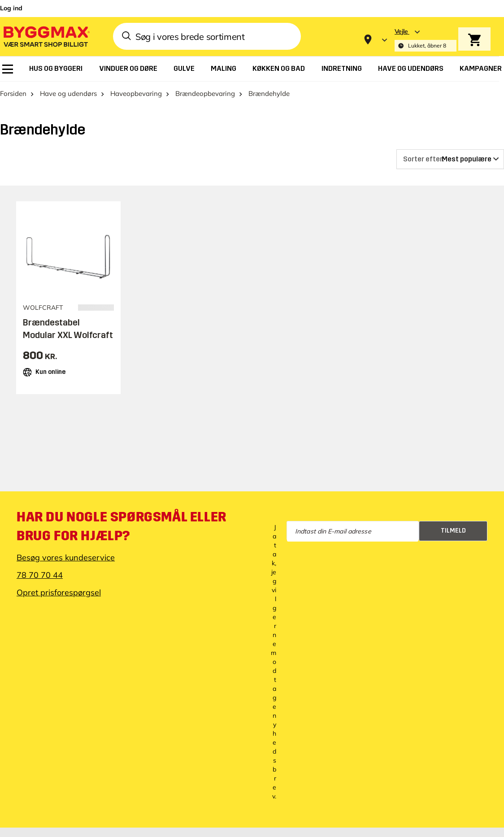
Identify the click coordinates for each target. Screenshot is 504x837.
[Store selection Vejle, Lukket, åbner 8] (426, 40)
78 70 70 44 (40, 575)
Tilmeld (453, 531)
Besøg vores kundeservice (66, 557)
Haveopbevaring (136, 93)
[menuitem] (8, 69)
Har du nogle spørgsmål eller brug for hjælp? (122, 526)
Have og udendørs (68, 93)
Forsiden (13, 93)
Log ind (11, 8)
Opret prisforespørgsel (59, 592)
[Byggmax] (46, 36)
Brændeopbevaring (205, 93)
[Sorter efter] (450, 159)
